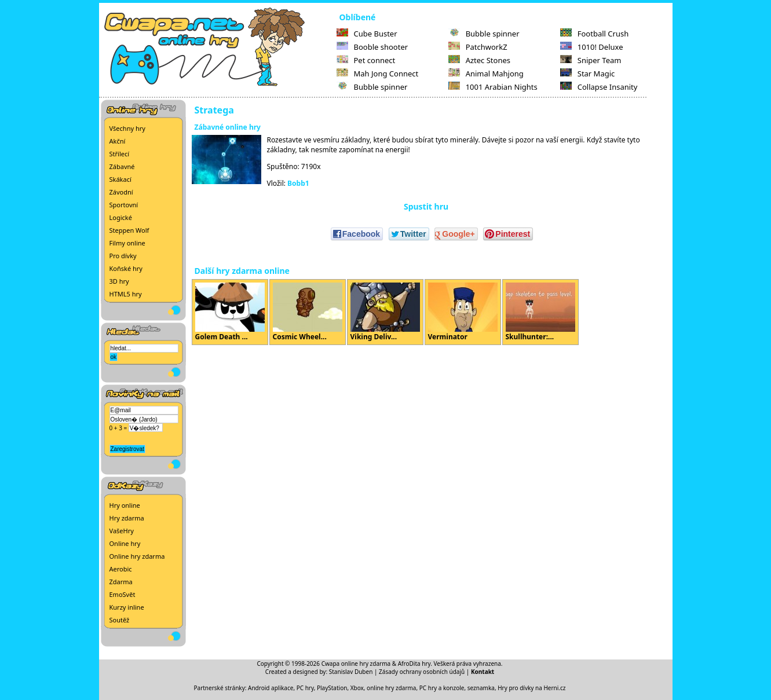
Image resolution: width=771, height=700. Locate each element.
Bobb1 (298, 183)
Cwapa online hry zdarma (356, 664)
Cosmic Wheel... (308, 312)
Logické (121, 217)
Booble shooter (372, 47)
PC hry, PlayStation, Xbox (330, 688)
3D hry (119, 281)
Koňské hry (126, 268)
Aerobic (121, 569)
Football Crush (594, 34)
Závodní (121, 192)
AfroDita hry (414, 664)
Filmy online (127, 243)
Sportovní (124, 205)
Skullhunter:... (540, 312)
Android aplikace (271, 688)
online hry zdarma (391, 688)
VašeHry (122, 531)
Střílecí (120, 154)
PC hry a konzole (442, 688)
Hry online (125, 505)
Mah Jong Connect (378, 74)
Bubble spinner (372, 87)
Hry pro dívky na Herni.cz (531, 688)
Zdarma (121, 582)
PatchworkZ (478, 47)
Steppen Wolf (129, 230)
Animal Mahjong (486, 74)
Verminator (463, 312)
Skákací (120, 179)
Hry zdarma (127, 518)
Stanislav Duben (351, 672)
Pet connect (366, 60)
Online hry (125, 543)
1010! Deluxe (592, 47)
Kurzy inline (127, 607)
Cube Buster (367, 34)
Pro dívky (123, 256)
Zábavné (122, 166)
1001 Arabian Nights (493, 87)
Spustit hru (426, 206)
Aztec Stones (479, 60)
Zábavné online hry (228, 127)
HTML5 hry (126, 294)
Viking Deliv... (385, 312)
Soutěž (120, 620)
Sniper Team (591, 60)
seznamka (481, 688)
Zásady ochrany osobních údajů (422, 672)
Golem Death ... (230, 312)
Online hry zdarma (137, 556)
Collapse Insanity (599, 87)
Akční (118, 141)
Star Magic (588, 74)
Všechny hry (127, 128)
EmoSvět (123, 594)
